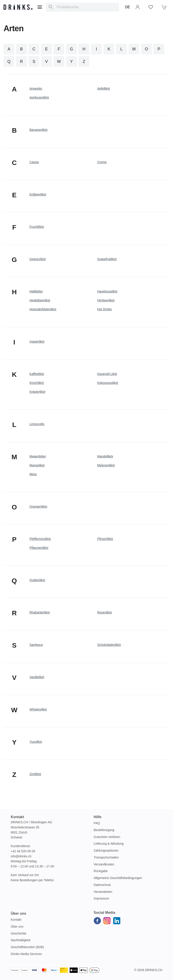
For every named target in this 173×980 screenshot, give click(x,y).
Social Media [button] (105, 913)
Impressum (101, 898)
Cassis (34, 162)
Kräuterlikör (38, 392)
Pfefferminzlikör (40, 539)
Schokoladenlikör (109, 645)
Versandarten (103, 892)
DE (128, 7)
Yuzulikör (36, 742)
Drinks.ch (154, 970)
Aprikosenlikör (39, 97)
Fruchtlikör (37, 227)
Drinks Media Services (26, 954)
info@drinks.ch (21, 856)
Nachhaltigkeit (21, 940)
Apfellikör (104, 89)
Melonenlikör (106, 465)
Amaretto (36, 89)
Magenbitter (38, 456)
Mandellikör (105, 456)
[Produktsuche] (51, 7)
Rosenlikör (105, 612)
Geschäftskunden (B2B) (27, 947)
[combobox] (82, 7)
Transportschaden (106, 857)
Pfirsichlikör (105, 539)
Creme (102, 162)
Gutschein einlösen (107, 837)
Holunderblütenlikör (43, 309)
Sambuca (36, 645)
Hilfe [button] (98, 817)
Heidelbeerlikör (40, 300)
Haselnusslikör (107, 291)
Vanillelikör (37, 677)
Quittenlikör (37, 580)
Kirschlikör (37, 383)
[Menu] (40, 7)
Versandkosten (104, 864)
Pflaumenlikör (39, 548)
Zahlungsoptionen (106, 850)
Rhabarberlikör (40, 612)
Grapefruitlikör (107, 259)
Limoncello (37, 424)
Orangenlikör (38, 506)
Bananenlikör (39, 130)
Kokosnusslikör (108, 383)
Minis (33, 474)
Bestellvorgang (104, 830)
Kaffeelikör (37, 374)
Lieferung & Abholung (109, 844)
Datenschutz (102, 885)
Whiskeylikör (38, 709)
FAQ (97, 823)
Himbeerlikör (106, 300)
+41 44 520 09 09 (23, 851)
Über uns (17, 926)
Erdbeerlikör (38, 194)
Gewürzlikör (38, 259)
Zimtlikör (35, 774)
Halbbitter (36, 291)
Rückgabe (101, 871)
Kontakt (16, 920)
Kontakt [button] (17, 817)
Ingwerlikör (37, 342)
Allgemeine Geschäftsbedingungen (118, 878)
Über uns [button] (18, 913)
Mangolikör (37, 465)
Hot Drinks (105, 309)
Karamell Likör (107, 374)
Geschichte (19, 933)
